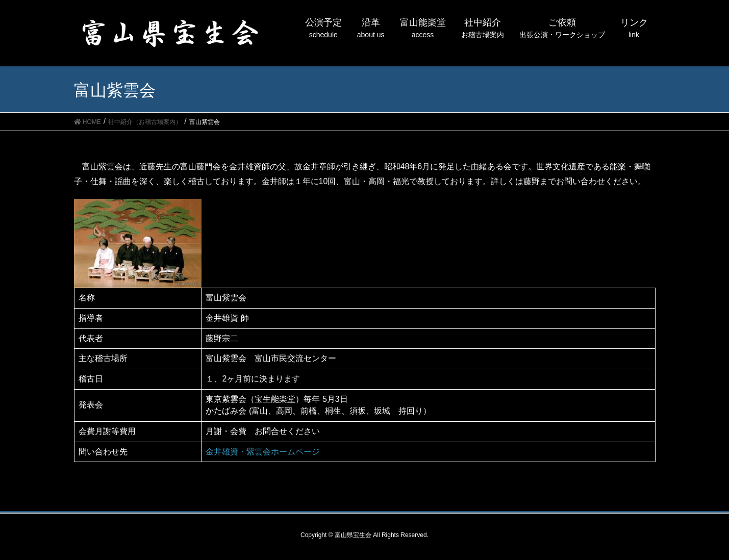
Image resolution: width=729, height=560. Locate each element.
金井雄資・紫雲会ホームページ (263, 452)
